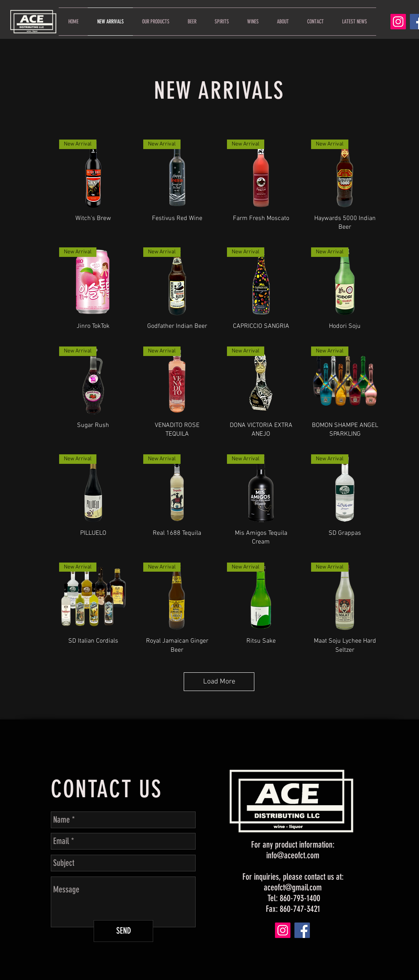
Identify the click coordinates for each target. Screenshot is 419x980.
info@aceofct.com (293, 855)
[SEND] (123, 931)
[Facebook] (302, 930)
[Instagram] (398, 22)
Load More (219, 682)
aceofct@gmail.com (293, 887)
